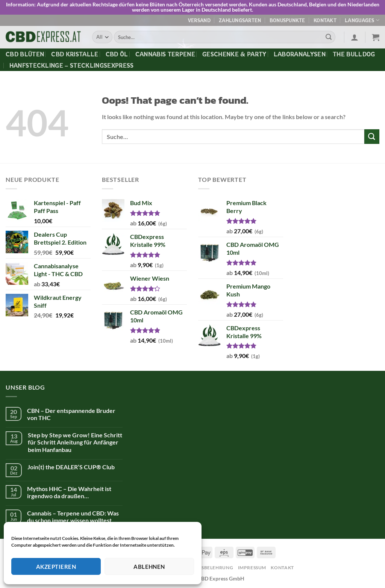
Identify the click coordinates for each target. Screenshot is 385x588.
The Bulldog (354, 54)
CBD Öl (117, 54)
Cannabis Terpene (165, 54)
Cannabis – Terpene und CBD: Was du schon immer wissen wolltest (73, 517)
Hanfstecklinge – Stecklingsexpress (72, 65)
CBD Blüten (25, 54)
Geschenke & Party (234, 54)
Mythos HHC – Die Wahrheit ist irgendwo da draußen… (69, 492)
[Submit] (329, 37)
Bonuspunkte (287, 20)
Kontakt (325, 20)
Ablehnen (149, 567)
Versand (199, 20)
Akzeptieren (56, 567)
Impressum (252, 568)
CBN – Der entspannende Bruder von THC (71, 414)
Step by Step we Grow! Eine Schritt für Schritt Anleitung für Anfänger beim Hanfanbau (75, 442)
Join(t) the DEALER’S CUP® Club (71, 467)
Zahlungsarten (240, 20)
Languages (362, 20)
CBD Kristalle (75, 54)
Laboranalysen (300, 54)
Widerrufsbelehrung (204, 568)
